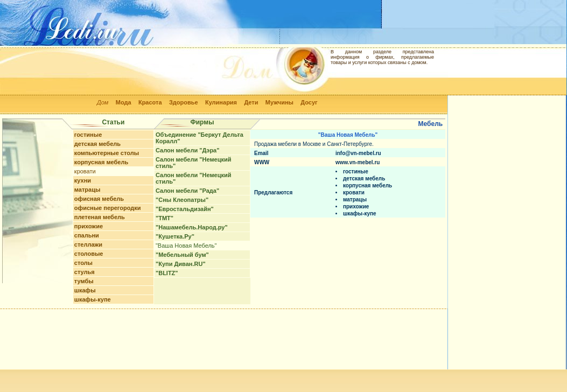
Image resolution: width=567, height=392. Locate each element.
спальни (87, 235)
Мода (124, 102)
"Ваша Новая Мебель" (186, 246)
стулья (85, 272)
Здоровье (184, 102)
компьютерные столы (107, 153)
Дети (251, 102)
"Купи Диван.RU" (181, 264)
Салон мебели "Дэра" (187, 150)
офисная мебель (99, 199)
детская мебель (97, 144)
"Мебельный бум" (182, 255)
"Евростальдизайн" (185, 209)
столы (83, 263)
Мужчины (279, 102)
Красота (150, 102)
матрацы (87, 190)
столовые (89, 254)
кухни (83, 180)
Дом (103, 102)
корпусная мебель (101, 162)
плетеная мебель (100, 217)
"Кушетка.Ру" (175, 236)
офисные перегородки (108, 208)
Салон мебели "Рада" (187, 191)
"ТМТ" (164, 218)
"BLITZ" (167, 273)
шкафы (85, 290)
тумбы (84, 281)
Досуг (309, 102)
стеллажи (88, 244)
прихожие (89, 226)
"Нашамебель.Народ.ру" (192, 227)
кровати (85, 171)
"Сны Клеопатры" (182, 200)
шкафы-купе (93, 299)
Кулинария (221, 102)
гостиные (88, 135)
